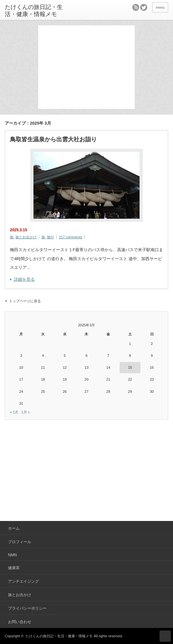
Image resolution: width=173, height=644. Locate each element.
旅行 (50, 237)
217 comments (70, 237)
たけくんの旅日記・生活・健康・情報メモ (34, 11)
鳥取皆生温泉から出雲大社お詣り (53, 139)
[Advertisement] (86, 67)
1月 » (25, 412)
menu (160, 7)
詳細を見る (24, 279)
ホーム (14, 528)
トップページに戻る (25, 301)
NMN (12, 555)
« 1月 (14, 412)
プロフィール (20, 542)
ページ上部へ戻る (165, 636)
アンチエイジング (23, 581)
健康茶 (14, 568)
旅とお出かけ (26, 237)
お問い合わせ (20, 622)
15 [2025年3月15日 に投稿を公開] (130, 367)
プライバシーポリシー (27, 608)
